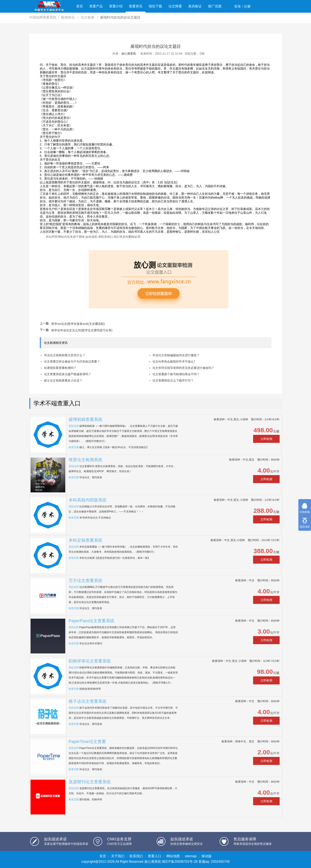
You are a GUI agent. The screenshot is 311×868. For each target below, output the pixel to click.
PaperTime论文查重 (87, 742)
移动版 (207, 856)
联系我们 (136, 856)
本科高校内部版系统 (88, 500)
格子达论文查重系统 (88, 701)
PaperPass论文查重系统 (92, 621)
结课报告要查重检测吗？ (60, 368)
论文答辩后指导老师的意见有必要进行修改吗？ (183, 368)
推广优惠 (215, 6)
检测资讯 (68, 17)
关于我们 (118, 856)
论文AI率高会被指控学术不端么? (174, 361)
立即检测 (266, 439)
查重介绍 (116, 6)
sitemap (191, 856)
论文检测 (88, 17)
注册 (247, 6)
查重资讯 (136, 6)
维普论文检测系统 (85, 460)
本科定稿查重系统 (85, 540)
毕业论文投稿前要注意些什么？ (65, 355)
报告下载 (155, 6)
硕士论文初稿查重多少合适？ (63, 380)
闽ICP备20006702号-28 (180, 862)
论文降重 (175, 6)
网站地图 (173, 856)
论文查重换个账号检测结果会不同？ (176, 374)
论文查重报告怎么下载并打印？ (173, 380)
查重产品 (96, 6)
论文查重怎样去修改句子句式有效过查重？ (72, 361)
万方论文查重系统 (85, 580)
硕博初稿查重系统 (85, 419)
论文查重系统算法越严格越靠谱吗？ (68, 374)
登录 (238, 6)
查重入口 (155, 856)
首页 (80, 6)
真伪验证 (195, 6)
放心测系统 (129, 54)
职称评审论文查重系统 (90, 661)
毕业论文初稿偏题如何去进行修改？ (176, 355)
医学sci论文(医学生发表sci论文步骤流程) (78, 324)
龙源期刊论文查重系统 (90, 782)
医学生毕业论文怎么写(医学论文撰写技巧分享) (82, 330)
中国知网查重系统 (43, 17)
